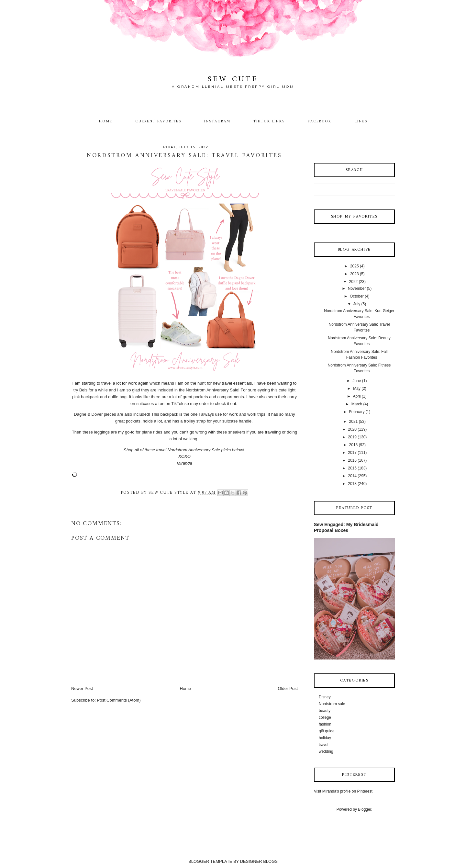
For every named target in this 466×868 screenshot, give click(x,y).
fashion (325, 724)
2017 (352, 453)
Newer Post (82, 688)
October (357, 296)
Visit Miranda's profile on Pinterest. (344, 791)
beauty (325, 711)
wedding (326, 751)
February (357, 412)
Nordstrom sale (332, 704)
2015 (352, 468)
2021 (354, 422)
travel (323, 745)
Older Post (288, 688)
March (357, 404)
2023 (355, 274)
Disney (325, 697)
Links (361, 121)
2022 (354, 282)
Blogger (365, 809)
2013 (352, 484)
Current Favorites (158, 121)
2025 (355, 266)
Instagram (217, 121)
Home (106, 121)
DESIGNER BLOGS (259, 861)
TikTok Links (269, 121)
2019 (352, 437)
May (357, 389)
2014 (352, 476)
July (357, 304)
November (357, 288)
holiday (325, 738)
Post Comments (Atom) (119, 700)
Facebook (320, 121)
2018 (354, 445)
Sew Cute (233, 79)
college (325, 717)
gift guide (327, 731)
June (357, 381)
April (357, 396)
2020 (352, 429)
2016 (352, 460)
